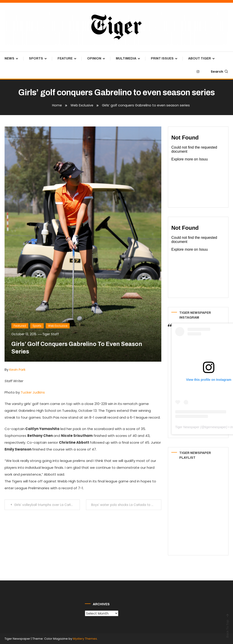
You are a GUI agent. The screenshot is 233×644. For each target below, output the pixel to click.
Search (220, 72)
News (9, 58)
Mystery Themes (85, 639)
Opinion (94, 58)
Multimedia (126, 58)
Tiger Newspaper (187, 427)
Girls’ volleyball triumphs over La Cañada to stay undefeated (47, 505)
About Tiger (200, 58)
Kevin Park (18, 370)
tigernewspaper (215, 427)
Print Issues (162, 58)
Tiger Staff (51, 334)
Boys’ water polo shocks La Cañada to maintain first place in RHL (127, 505)
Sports (36, 58)
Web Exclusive (58, 326)
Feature (65, 58)
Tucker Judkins (33, 392)
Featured (20, 326)
